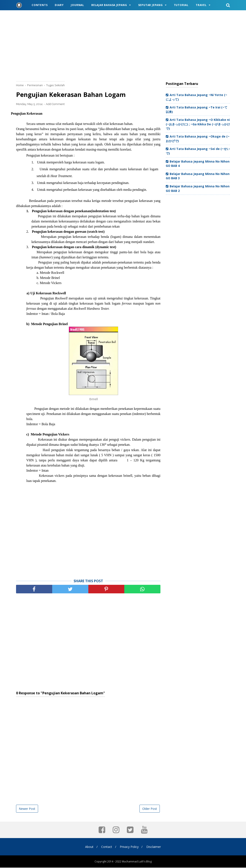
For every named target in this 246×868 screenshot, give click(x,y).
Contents (40, 5)
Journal (77, 5)
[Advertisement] (123, 45)
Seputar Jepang (150, 5)
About (88, 847)
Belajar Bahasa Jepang (109, 5)
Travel (201, 5)
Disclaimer (155, 847)
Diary (59, 5)
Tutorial (181, 5)
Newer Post (27, 809)
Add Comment (55, 104)
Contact (106, 847)
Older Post (150, 809)
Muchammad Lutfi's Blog (137, 862)
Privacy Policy (130, 847)
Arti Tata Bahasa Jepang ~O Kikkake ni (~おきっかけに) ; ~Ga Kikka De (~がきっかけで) (198, 124)
